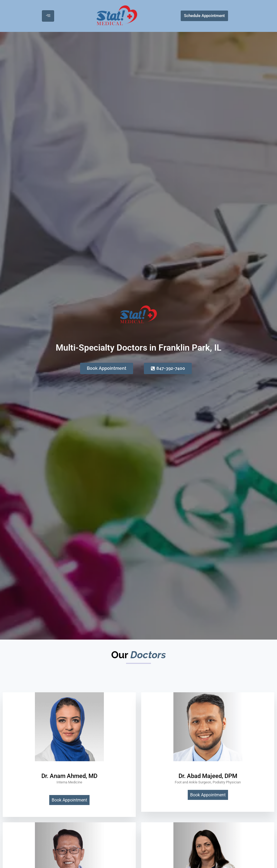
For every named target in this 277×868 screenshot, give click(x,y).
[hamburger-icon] (48, 16)
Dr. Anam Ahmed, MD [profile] (69, 776)
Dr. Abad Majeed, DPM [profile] (208, 776)
